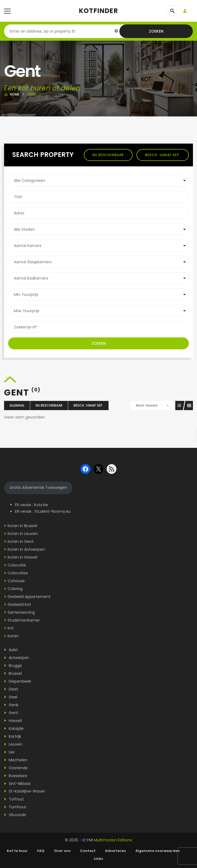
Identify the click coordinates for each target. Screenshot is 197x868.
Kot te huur (17, 851)
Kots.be (41, 505)
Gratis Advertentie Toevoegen (38, 487)
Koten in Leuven (23, 534)
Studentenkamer (24, 620)
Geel (11, 697)
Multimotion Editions (113, 840)
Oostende (16, 768)
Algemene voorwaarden (158, 851)
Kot (11, 628)
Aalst (11, 650)
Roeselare (16, 776)
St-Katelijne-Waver (25, 791)
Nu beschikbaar (108, 155)
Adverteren (115, 851)
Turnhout (15, 807)
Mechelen (16, 760)
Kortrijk (13, 736)
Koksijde (14, 728)
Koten (13, 636)
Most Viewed (147, 405)
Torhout (14, 799)
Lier (9, 752)
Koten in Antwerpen (26, 549)
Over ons (62, 851)
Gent (11, 713)
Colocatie (17, 565)
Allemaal (17, 405)
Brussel (13, 673)
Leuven (13, 744)
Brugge (13, 666)
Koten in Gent (21, 541)
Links (99, 859)
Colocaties (18, 573)
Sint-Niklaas (17, 784)
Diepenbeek (18, 681)
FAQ (41, 851)
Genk (11, 705)
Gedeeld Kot (19, 604)
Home (15, 94)
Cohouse (16, 581)
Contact (88, 851)
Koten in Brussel (22, 526)
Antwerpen (17, 658)
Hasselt (13, 721)
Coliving (15, 589)
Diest (11, 689)
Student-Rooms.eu (53, 511)
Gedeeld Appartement (29, 597)
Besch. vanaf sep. (163, 155)
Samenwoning (21, 612)
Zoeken (156, 31)
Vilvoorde (15, 815)
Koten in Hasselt (23, 557)
